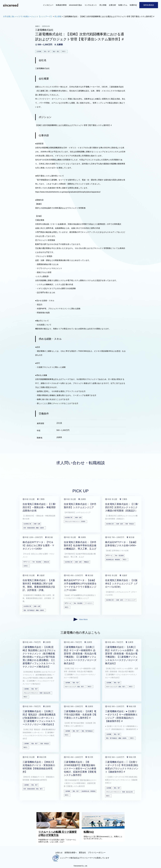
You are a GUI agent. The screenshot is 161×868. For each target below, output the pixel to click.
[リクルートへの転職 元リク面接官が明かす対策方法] (58, 828)
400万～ (67, 607)
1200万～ (26, 566)
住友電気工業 (27, 524)
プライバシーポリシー (97, 853)
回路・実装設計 (130, 524)
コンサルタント (91, 5)
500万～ (26, 747)
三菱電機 (26, 689)
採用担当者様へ (71, 853)
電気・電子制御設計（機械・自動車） (34, 610)
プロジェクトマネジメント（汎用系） (75, 522)
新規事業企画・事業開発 (113, 560)
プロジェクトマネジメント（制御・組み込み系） (37, 693)
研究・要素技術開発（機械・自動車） (34, 528)
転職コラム (123, 5)
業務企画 (46, 562)
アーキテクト (89, 603)
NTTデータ (27, 562)
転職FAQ (133, 5)
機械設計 (87, 562)
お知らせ (59, 853)
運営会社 (82, 853)
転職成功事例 (61, 5)
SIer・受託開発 (37, 562)
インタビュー (48, 5)
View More (80, 619)
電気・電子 (34, 689)
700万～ (125, 560)
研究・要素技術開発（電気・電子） (34, 789)
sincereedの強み (76, 5)
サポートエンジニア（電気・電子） (75, 687)
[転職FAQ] (104, 828)
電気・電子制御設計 (87, 731)
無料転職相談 (149, 5)
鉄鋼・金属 (37, 524)
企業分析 (112, 5)
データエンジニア (130, 600)
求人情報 (103, 5)
